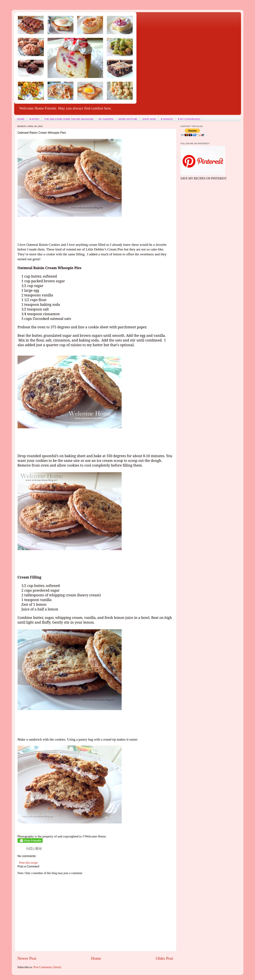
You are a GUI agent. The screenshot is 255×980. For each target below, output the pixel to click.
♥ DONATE (167, 119)
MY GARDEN (106, 119)
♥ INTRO (34, 119)
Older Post (164, 958)
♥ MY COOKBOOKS (189, 119)
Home (96, 958)
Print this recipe (28, 863)
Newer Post (27, 958)
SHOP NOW (149, 119)
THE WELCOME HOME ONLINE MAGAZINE (69, 119)
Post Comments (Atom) (47, 967)
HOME (21, 119)
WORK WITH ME (128, 119)
